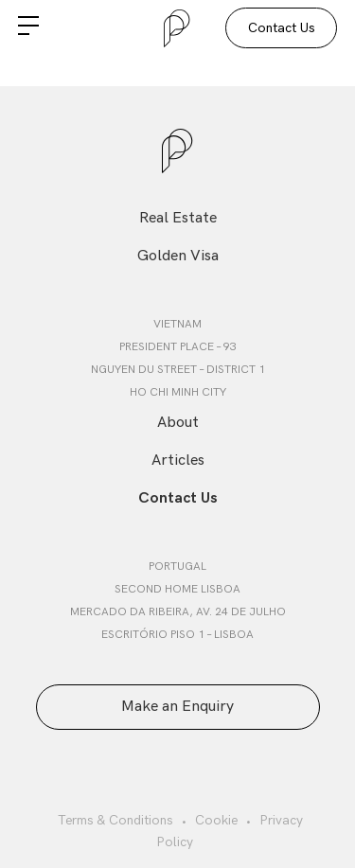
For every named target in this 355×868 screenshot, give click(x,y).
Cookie (216, 820)
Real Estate (178, 218)
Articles (178, 461)
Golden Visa (178, 256)
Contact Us (282, 28)
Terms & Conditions (115, 820)
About (178, 423)
